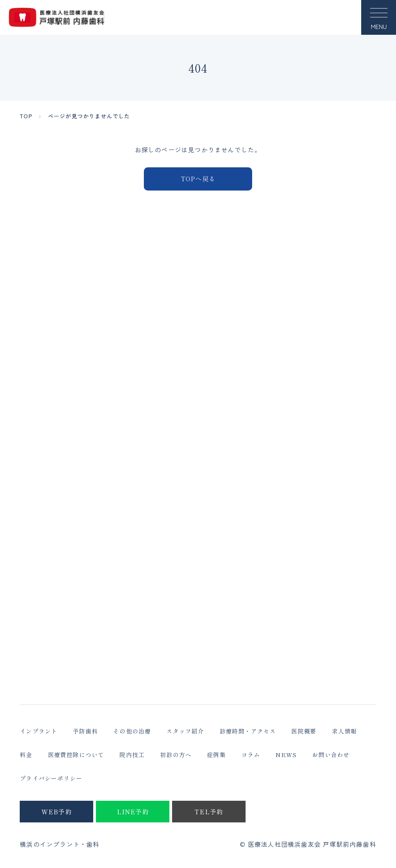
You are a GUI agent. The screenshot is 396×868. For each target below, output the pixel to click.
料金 (26, 755)
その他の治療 (132, 731)
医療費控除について (76, 755)
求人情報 (344, 731)
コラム (251, 755)
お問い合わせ (331, 755)
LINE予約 (133, 812)
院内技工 (132, 755)
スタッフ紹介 (185, 731)
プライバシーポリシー (51, 778)
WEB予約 (57, 812)
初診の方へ (176, 755)
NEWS (286, 755)
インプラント (38, 731)
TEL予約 (209, 812)
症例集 (216, 755)
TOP (26, 116)
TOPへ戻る (198, 179)
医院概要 (304, 731)
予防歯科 (85, 731)
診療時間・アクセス (248, 731)
